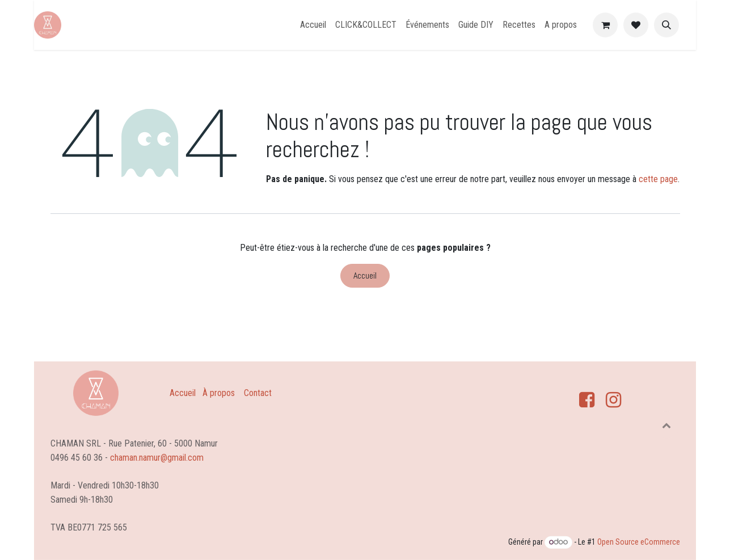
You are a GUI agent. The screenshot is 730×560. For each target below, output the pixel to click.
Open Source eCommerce (639, 542)
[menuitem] (313, 25)
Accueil (365, 275)
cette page (658, 179)
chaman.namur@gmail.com (157, 457)
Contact (258, 393)
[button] (666, 25)
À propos (219, 393)
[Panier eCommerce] (605, 25)
